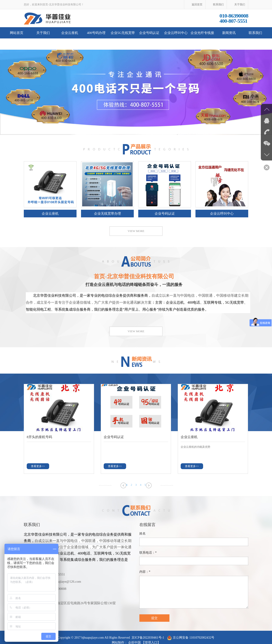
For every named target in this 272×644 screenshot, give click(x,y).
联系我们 (218, 4)
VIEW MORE (136, 231)
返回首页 (197, 4)
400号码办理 (96, 33)
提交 (154, 618)
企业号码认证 (149, 33)
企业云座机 (70, 33)
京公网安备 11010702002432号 (194, 638)
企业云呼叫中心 (176, 33)
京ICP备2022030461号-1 (148, 638)
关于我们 (240, 4)
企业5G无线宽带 (123, 33)
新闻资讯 (229, 33)
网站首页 (17, 33)
